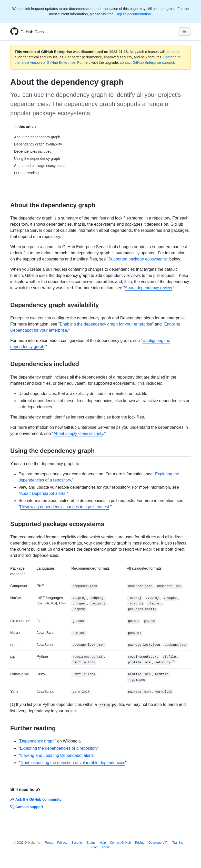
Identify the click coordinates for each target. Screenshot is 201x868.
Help (103, 843)
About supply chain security (78, 433)
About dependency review (148, 288)
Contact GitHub (120, 843)
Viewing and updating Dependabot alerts (57, 755)
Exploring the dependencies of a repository (59, 748)
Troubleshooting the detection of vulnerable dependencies (73, 763)
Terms (49, 843)
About (105, 847)
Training (178, 843)
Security (77, 843)
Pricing (140, 843)
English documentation (133, 14)
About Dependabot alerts (43, 493)
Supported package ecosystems (138, 259)
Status (91, 843)
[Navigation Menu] (184, 32)
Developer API (158, 843)
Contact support (27, 807)
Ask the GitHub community (36, 799)
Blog (94, 847)
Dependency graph (37, 741)
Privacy (62, 843)
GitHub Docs (32, 32)
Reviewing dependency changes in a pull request (65, 507)
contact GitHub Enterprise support (147, 62)
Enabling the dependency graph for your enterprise (106, 324)
